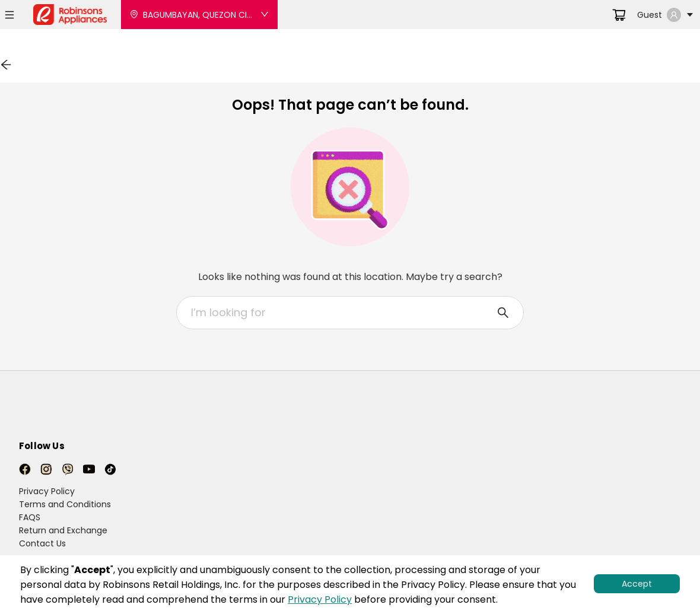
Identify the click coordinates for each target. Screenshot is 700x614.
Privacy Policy (320, 599)
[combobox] (343, 313)
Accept (637, 584)
